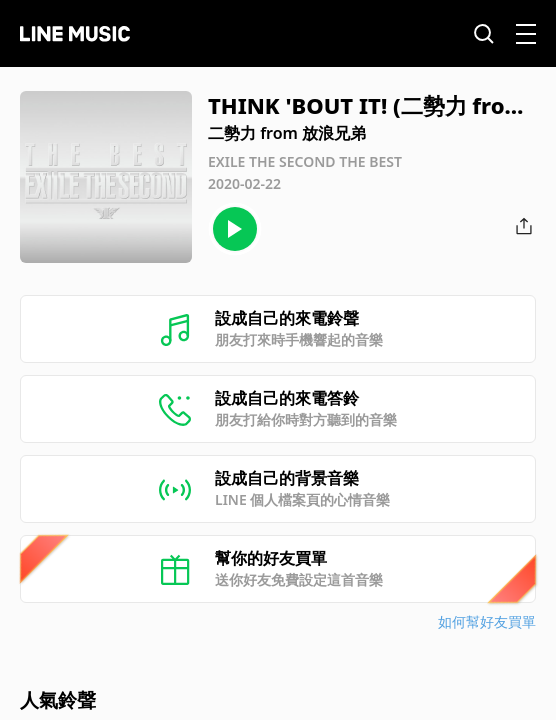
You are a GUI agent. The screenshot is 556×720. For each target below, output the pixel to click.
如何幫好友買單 (487, 621)
